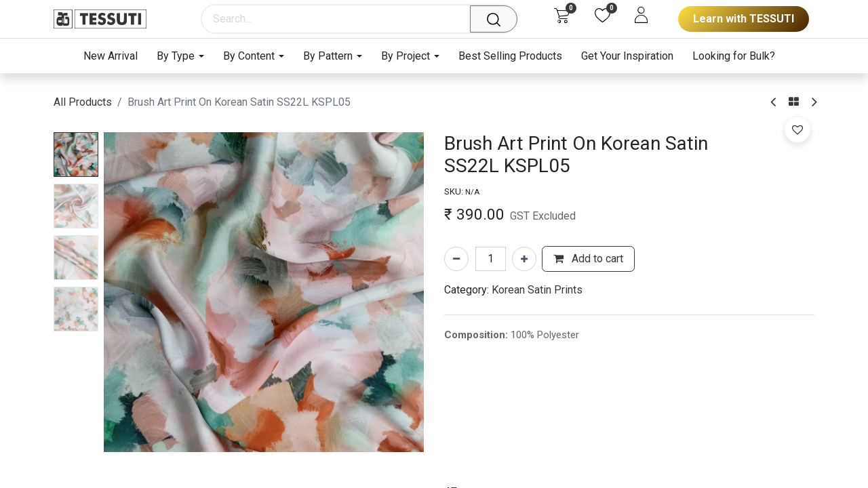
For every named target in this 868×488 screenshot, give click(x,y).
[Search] (498, 19)
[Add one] (524, 259)
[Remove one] (456, 259)
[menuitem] (115, 56)
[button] (797, 129)
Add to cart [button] (588, 259)
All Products (83, 102)
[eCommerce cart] (562, 15)
